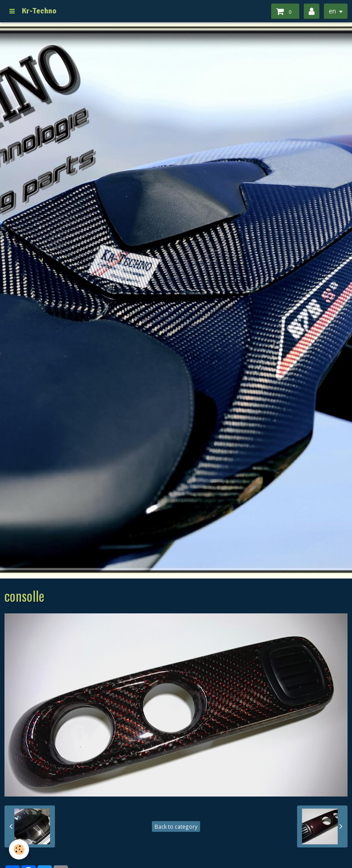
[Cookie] (19, 849)
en (332, 11)
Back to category (176, 826)
